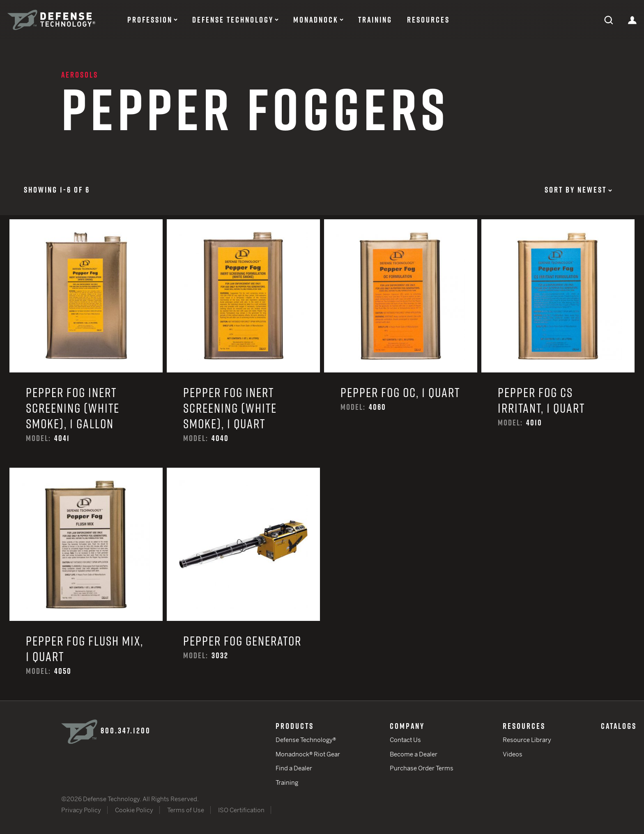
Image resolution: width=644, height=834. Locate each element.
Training (375, 20)
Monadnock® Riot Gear (308, 754)
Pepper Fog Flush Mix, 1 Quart (86, 584)
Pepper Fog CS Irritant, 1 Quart (558, 343)
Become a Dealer (414, 754)
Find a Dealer (294, 768)
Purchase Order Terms (422, 768)
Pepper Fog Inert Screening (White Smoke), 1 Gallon (86, 343)
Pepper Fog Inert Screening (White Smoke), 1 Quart (243, 343)
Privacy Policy (81, 810)
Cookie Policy (134, 810)
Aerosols (80, 75)
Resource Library (527, 740)
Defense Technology (233, 20)
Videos (513, 754)
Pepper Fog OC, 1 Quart (401, 343)
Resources (428, 20)
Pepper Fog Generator (243, 584)
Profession (150, 20)
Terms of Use (186, 810)
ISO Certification (241, 810)
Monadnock (316, 20)
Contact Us (405, 740)
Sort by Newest (578, 190)
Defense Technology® (306, 740)
